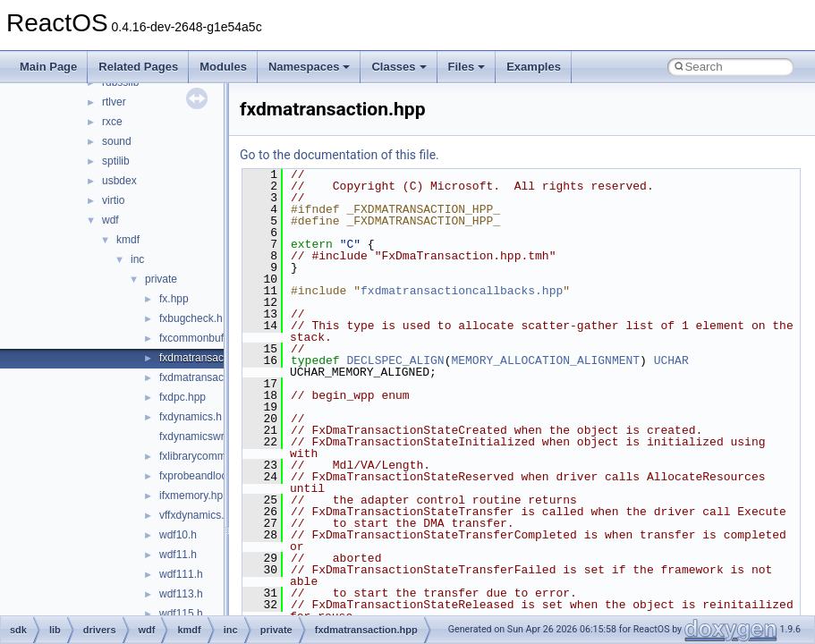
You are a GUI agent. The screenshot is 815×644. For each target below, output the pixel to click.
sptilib (116, 161)
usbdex (119, 181)
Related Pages (138, 67)
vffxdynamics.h (195, 515)
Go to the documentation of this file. (340, 155)
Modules (223, 67)
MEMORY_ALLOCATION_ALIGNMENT (545, 360)
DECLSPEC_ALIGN (395, 360)
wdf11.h (178, 555)
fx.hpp (174, 299)
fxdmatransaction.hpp (211, 358)
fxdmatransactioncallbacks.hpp (462, 291)
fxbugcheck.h (191, 318)
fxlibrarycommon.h (203, 456)
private (161, 279)
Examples (534, 67)
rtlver (114, 102)
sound (117, 141)
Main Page (48, 67)
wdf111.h (181, 574)
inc (137, 259)
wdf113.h (181, 594)
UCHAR (671, 360)
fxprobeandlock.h (200, 476)
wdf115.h (181, 614)
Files (467, 67)
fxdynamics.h (191, 417)
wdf (110, 220)
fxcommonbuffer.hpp (208, 338)
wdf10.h (178, 535)
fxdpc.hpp (183, 397)
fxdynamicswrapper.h (210, 436)
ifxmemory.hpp (194, 496)
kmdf (128, 240)
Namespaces (310, 67)
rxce (112, 122)
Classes (399, 67)
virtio (113, 200)
